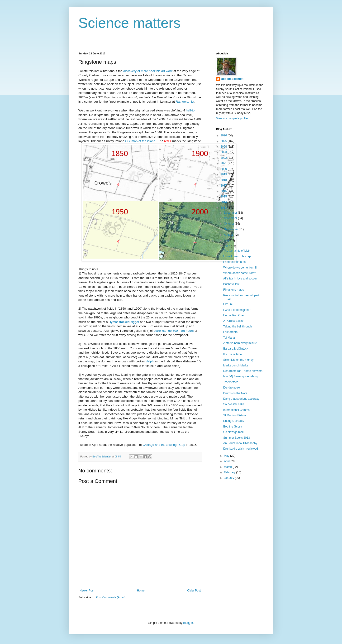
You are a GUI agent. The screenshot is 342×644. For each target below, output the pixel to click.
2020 (224, 169)
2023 (224, 152)
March (228, 467)
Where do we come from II (240, 268)
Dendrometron (232, 388)
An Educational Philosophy (240, 443)
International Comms (236, 410)
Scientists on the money (238, 360)
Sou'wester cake (234, 404)
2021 (224, 163)
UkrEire (228, 304)
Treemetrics (231, 382)
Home (141, 591)
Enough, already (234, 421)
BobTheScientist (232, 79)
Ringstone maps (234, 290)
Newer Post (87, 591)
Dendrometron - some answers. (243, 371)
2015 (224, 197)
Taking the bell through (238, 327)
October (229, 224)
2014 (224, 202)
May (227, 456)
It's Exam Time (233, 354)
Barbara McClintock (236, 349)
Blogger (188, 623)
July (227, 240)
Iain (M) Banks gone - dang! (241, 376)
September (231, 229)
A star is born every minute (240, 343)
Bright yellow (231, 284)
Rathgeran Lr (185, 102)
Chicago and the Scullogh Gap (164, 445)
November (231, 218)
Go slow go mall (233, 432)
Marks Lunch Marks (236, 365)
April (227, 461)
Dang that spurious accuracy (241, 399)
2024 (224, 147)
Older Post (194, 591)
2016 (224, 191)
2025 (224, 141)
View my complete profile (232, 118)
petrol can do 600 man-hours (174, 331)
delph (150, 361)
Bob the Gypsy (233, 427)
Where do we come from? (240, 273)
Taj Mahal (229, 338)
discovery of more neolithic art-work (148, 71)
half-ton (191, 110)
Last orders (230, 332)
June (227, 246)
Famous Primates (234, 262)
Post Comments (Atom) (111, 597)
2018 (224, 180)
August (229, 235)
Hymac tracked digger (124, 322)
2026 (224, 135)
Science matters (129, 23)
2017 (224, 186)
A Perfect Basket (234, 321)
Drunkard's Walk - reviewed (241, 449)
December (231, 213)
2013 (224, 208)
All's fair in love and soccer (240, 279)
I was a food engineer (237, 310)
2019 (224, 174)
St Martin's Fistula (235, 415)
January (229, 478)
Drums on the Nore (235, 393)
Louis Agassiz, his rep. (237, 256)
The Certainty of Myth (237, 251)
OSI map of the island (140, 141)
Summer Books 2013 (237, 438)
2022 (224, 158)
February (230, 472)
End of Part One (233, 315)
